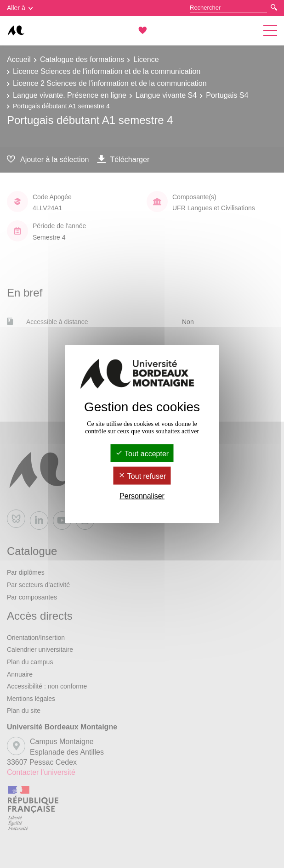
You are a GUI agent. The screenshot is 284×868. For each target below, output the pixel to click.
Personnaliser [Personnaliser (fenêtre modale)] (142, 496)
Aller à (20, 8)
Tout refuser (142, 476)
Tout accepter (142, 453)
